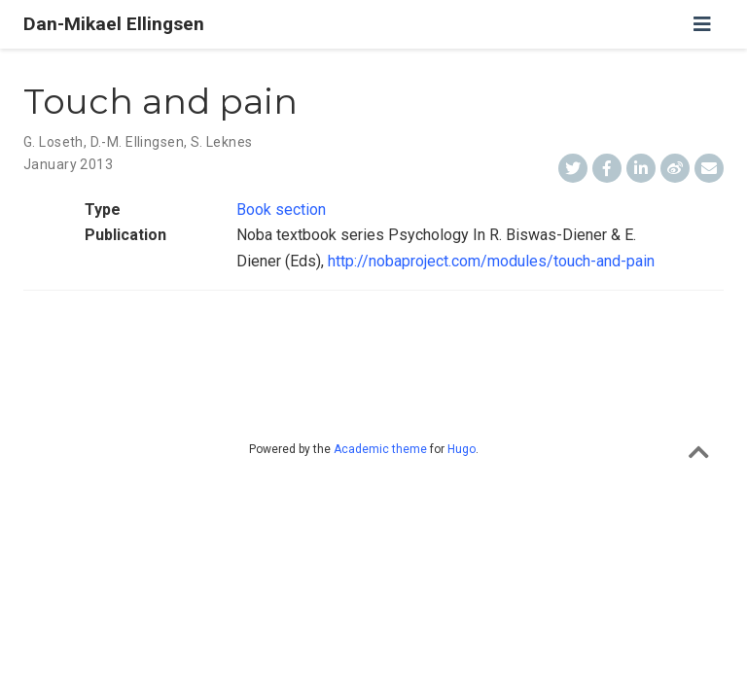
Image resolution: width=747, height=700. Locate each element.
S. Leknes (222, 142)
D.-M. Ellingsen (137, 142)
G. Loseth (53, 142)
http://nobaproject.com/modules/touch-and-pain (491, 261)
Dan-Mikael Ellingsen (114, 24)
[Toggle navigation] (702, 24)
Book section (281, 210)
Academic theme (380, 449)
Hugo (462, 449)
